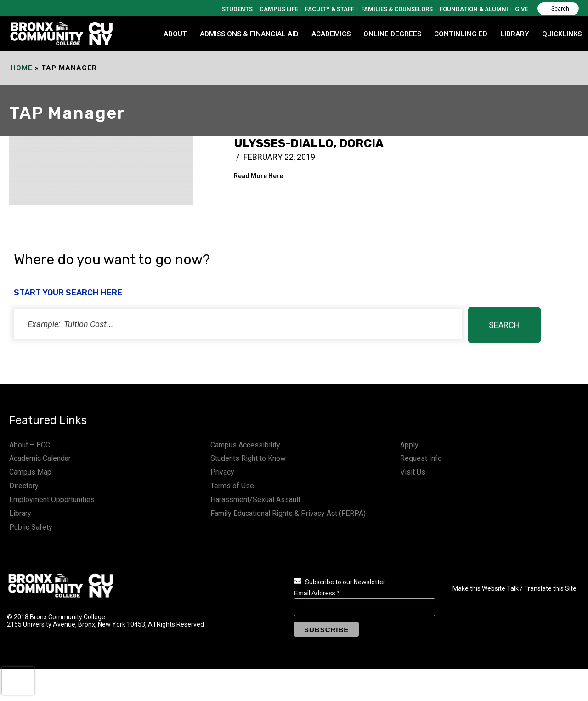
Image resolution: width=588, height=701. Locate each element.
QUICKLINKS (562, 34)
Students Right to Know (248, 458)
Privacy (222, 472)
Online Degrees (392, 34)
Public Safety (31, 527)
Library (20, 513)
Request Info (421, 458)
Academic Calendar (40, 458)
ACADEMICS (331, 34)
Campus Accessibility (245, 445)
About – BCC (30, 445)
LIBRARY (515, 34)
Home (22, 68)
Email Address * (317, 593)
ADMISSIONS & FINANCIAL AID (249, 34)
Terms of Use (232, 486)
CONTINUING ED (461, 34)
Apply (409, 445)
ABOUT (175, 34)
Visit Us (413, 472)
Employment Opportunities (52, 500)
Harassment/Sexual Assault (255, 500)
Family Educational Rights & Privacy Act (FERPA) (288, 513)
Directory (24, 486)
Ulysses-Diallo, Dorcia (309, 143)
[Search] (558, 9)
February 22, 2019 (279, 157)
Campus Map (30, 472)
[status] (238, 324)
